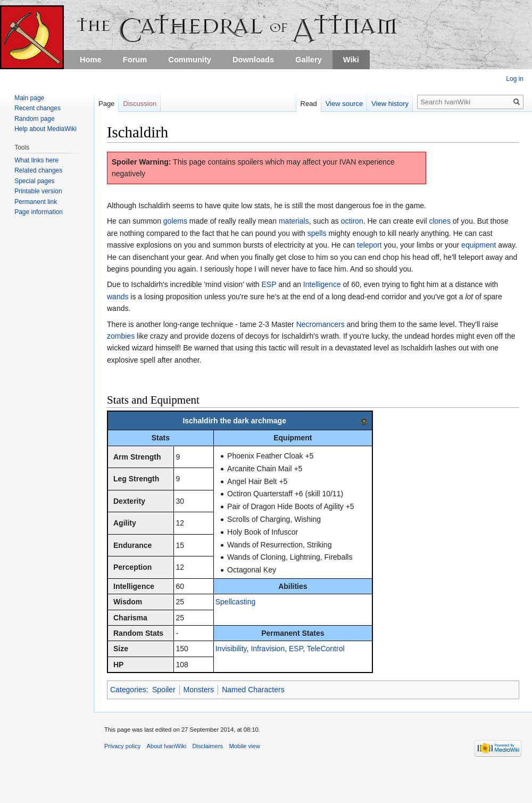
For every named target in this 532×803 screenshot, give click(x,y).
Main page (29, 98)
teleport (369, 245)
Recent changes (38, 108)
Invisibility (231, 649)
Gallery (309, 60)
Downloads (253, 60)
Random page (34, 119)
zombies (121, 336)
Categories (128, 690)
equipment (479, 245)
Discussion (140, 104)
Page (106, 104)
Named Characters (253, 690)
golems (175, 221)
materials (294, 221)
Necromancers (321, 324)
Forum (135, 60)
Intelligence (322, 284)
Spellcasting (236, 602)
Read (309, 104)
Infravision (268, 649)
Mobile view (244, 746)
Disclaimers (207, 746)
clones (439, 221)
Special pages (34, 181)
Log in (515, 79)
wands (118, 297)
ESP (269, 284)
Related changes (38, 170)
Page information (39, 212)
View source (344, 104)
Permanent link (36, 202)
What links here (36, 160)
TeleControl (326, 649)
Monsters (199, 690)
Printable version (38, 191)
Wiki (351, 60)
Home (91, 60)
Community (190, 60)
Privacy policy (122, 746)
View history (390, 104)
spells (317, 233)
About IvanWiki (167, 746)
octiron (352, 221)
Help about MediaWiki (45, 129)
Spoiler (164, 690)
